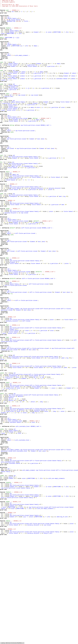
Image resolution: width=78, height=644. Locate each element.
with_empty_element (22, 67)
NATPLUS (20, 476)
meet (60, 236)
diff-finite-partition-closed (18, 265)
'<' (23, 216)
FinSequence (13, 236)
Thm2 (11, 353)
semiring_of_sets (62, 620)
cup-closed (34, 114)
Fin (67, 39)
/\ (64, 39)
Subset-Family (12, 22)
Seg (42, 482)
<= (4, 482)
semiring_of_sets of (12, 564)
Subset (18, 24)
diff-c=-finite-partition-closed (19, 326)
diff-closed (11, 301)
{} (13, 45)
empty (35, 55)
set (13, 14)
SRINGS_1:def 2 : (48, 274)
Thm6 (11, 422)
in (47, 39)
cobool (9, 67)
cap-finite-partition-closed (18, 142)
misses (9, 132)
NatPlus (11, 477)
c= (4, 90)
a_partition (31, 78)
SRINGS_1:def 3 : (50, 334)
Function (12, 476)
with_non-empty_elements (57, 574)
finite (13, 24)
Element (12, 39)
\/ (22, 14)
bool (39, 167)
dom (43, 453)
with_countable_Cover (15, 505)
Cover (33, 507)
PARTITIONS (57, 39)
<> (26, 106)
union (50, 39)
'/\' (29, 216)
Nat (34, 453)
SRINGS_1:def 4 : (36, 512)
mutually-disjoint (37, 226)
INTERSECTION (11, 25)
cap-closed (22, 114)
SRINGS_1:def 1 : (46, 150)
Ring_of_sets (9, 116)
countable (59, 94)
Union (3, 431)
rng (64, 236)
